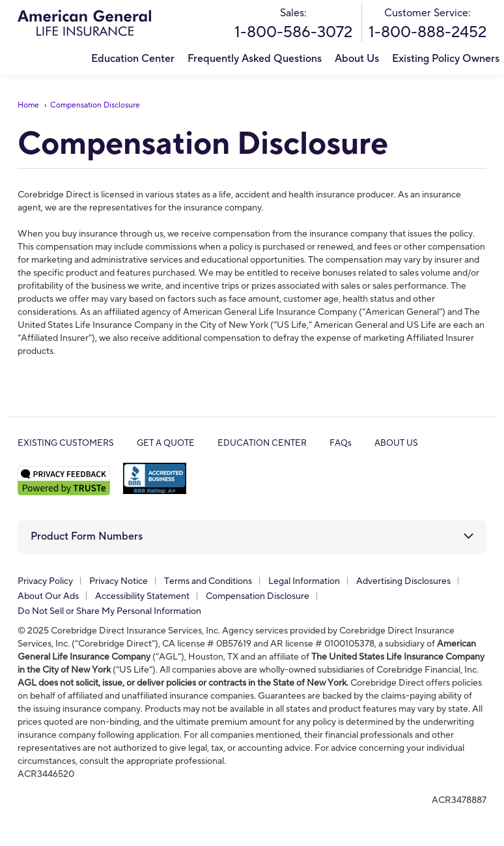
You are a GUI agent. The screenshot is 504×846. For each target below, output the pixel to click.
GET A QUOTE (166, 443)
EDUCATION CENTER (262, 443)
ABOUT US (396, 443)
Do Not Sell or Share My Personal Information (109, 611)
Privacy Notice (119, 581)
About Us (357, 59)
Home (28, 105)
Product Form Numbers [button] (87, 536)
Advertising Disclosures (403, 581)
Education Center (133, 59)
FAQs (341, 443)
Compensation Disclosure (95, 105)
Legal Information (304, 581)
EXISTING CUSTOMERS (66, 443)
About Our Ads (48, 596)
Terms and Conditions (208, 581)
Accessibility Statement (142, 596)
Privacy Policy (45, 581)
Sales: (293, 24)
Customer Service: (427, 24)
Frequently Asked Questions (255, 59)
